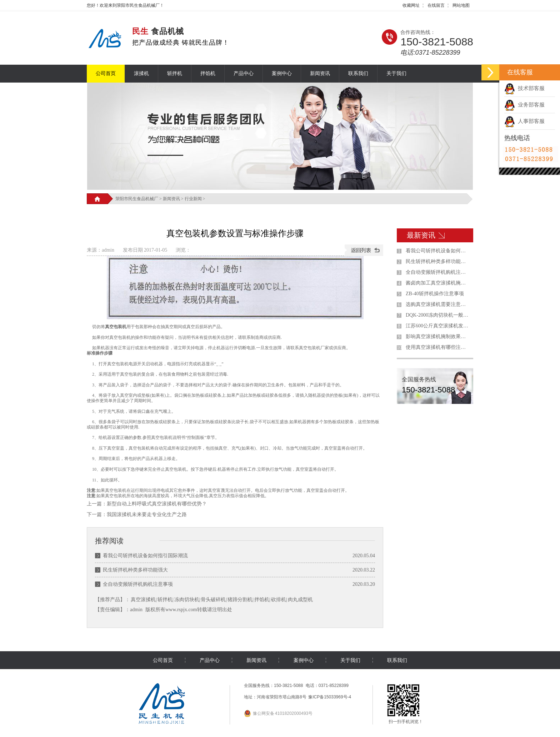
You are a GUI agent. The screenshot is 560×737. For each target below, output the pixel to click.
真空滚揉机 (143, 600)
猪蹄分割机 (240, 600)
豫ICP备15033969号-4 (330, 697)
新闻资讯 (320, 73)
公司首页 (106, 73)
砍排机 (279, 600)
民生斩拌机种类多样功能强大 (135, 570)
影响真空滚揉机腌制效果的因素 (438, 337)
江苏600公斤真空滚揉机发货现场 (438, 326)
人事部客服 (524, 121)
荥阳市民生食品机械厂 (137, 199)
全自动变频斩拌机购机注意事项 (138, 584)
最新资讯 (421, 235)
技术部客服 (524, 88)
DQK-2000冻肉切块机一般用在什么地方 (438, 315)
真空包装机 (116, 327)
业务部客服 (524, 105)
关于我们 (396, 73)
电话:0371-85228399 (430, 53)
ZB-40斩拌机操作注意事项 (435, 294)
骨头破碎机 (213, 600)
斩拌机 (175, 73)
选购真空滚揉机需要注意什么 (438, 304)
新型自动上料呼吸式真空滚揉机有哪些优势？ (157, 504)
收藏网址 (411, 5)
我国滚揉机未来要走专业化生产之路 (147, 515)
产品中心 (244, 73)
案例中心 (282, 73)
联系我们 (358, 73)
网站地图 (461, 5)
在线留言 (436, 5)
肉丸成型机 (300, 600)
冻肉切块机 (187, 600)
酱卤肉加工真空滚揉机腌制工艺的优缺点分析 (438, 283)
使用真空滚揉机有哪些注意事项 (438, 347)
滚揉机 (141, 73)
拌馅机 (208, 73)
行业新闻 (193, 199)
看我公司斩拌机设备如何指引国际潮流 (145, 556)
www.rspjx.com (181, 610)
